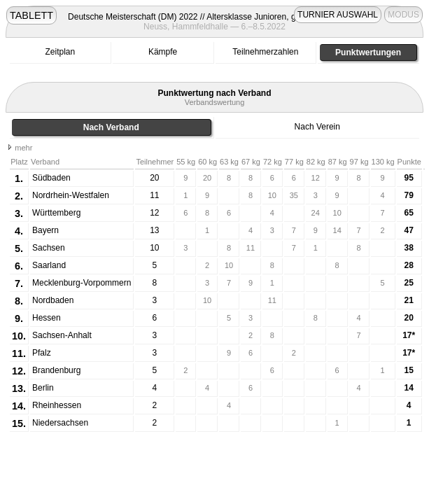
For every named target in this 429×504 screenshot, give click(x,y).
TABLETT (31, 15)
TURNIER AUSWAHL (338, 15)
